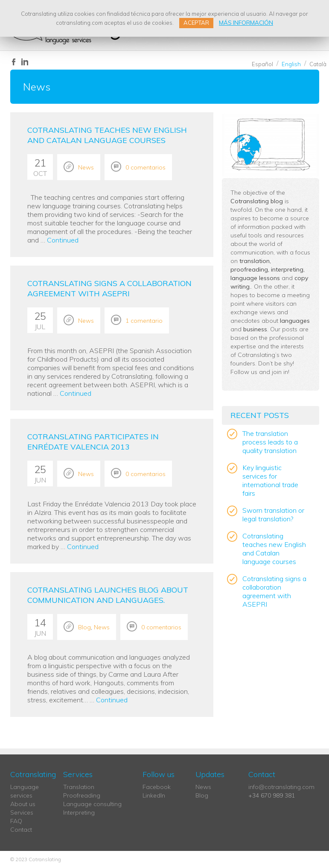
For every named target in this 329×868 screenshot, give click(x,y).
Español (262, 64)
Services (22, 812)
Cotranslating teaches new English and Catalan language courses (107, 135)
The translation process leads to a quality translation (270, 442)
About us (23, 804)
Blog (84, 627)
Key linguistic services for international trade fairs (270, 480)
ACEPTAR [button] (196, 23)
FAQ (16, 821)
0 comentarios (146, 167)
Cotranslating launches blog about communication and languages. (108, 595)
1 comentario (144, 321)
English (291, 64)
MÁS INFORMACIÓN (246, 23)
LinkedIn (154, 795)
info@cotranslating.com (281, 787)
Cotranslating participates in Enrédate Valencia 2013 (93, 442)
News (86, 167)
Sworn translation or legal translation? (273, 514)
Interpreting (79, 812)
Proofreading (82, 795)
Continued (63, 240)
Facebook (157, 787)
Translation (79, 787)
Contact (21, 830)
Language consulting (92, 804)
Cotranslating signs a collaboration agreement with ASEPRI (109, 288)
